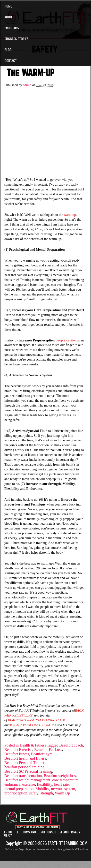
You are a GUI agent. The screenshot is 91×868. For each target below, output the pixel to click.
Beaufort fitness (17, 754)
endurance (12, 785)
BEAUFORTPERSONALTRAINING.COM (37, 720)
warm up (70, 215)
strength (47, 793)
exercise (29, 785)
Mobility (42, 789)
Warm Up (62, 793)
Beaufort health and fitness (25, 758)
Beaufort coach (71, 745)
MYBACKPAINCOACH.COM (30, 725)
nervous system (63, 789)
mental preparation (19, 789)
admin (27, 85)
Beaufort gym (42, 754)
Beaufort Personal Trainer (24, 763)
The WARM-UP (31, 72)
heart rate (61, 785)
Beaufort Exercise (18, 750)
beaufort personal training (24, 767)
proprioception (16, 793)
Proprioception (66, 340)
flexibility (45, 785)
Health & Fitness (33, 745)
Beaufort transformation (23, 776)
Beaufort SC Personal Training (28, 771)
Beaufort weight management (27, 780)
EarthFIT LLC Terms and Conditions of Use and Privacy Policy (41, 834)
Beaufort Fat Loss (48, 750)
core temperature (65, 780)
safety (34, 793)
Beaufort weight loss (60, 776)
